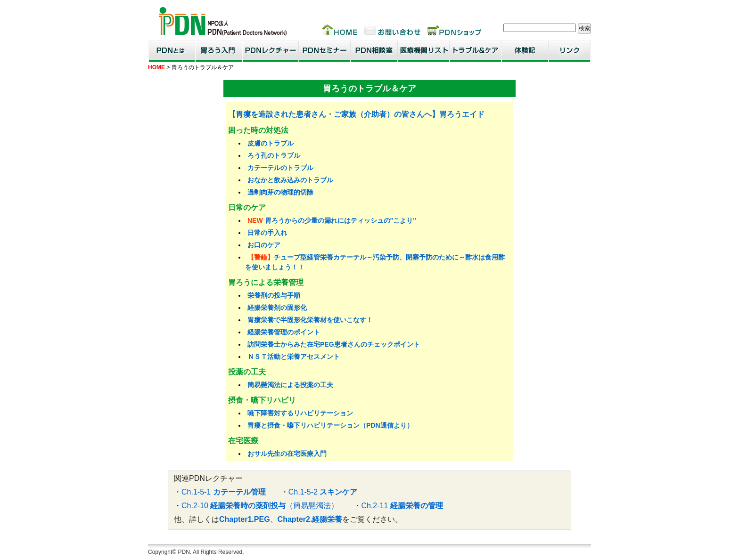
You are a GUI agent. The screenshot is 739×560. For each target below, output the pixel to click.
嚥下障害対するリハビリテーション (300, 413)
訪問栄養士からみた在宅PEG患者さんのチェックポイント (334, 344)
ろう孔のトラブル (274, 155)
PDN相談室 (374, 51)
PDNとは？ (172, 51)
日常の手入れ (267, 233)
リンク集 (570, 51)
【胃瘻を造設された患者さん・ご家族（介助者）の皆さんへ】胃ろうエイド (356, 114)
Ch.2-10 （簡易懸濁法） (260, 506)
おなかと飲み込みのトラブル (290, 180)
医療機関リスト (424, 51)
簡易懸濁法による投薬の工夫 (290, 385)
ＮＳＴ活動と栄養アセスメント (294, 357)
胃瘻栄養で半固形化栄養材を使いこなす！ (310, 320)
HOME (156, 67)
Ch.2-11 (402, 506)
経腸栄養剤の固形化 (277, 308)
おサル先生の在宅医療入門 (287, 454)
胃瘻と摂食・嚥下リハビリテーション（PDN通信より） (330, 425)
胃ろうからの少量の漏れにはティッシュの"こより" (341, 220)
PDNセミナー (325, 51)
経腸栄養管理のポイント (284, 332)
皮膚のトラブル (271, 143)
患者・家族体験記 (525, 51)
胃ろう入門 (219, 51)
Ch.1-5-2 (323, 492)
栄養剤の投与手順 (274, 295)
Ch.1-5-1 (224, 492)
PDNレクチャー (271, 51)
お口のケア (264, 245)
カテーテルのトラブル (280, 168)
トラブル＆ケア (476, 51)
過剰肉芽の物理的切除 (280, 192)
